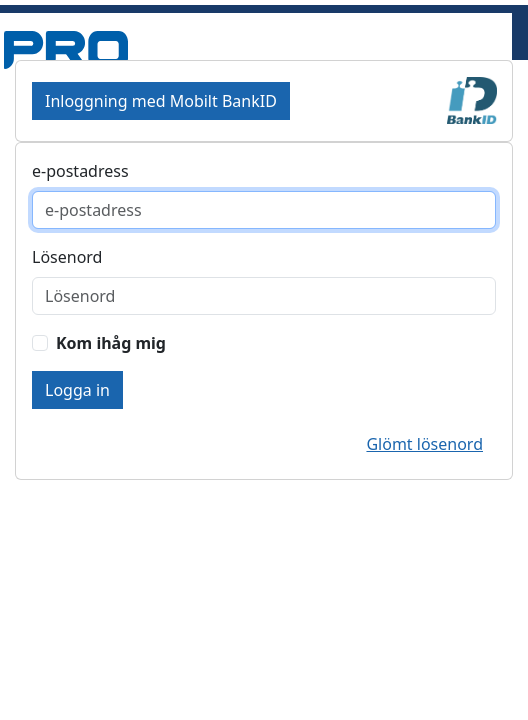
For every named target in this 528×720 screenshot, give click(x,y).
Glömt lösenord (424, 444)
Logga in (77, 390)
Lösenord (67, 257)
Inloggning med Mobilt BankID (161, 101)
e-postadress (80, 171)
